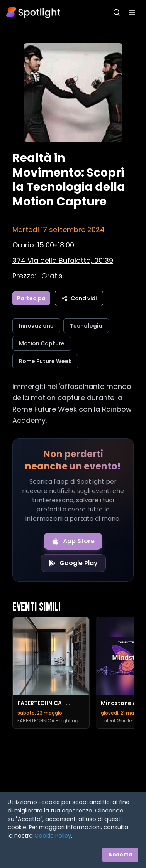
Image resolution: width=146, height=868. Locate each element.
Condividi (79, 298)
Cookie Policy (53, 836)
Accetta (120, 855)
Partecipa (31, 298)
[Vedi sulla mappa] (63, 260)
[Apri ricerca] (117, 12)
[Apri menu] (132, 12)
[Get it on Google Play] (73, 563)
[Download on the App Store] (73, 541)
